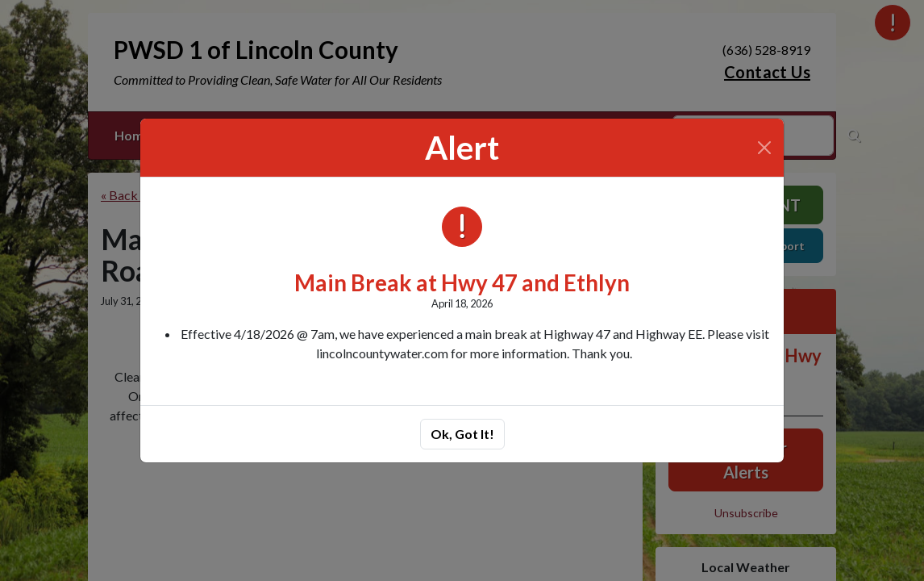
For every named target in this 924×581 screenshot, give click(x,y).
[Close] (764, 148)
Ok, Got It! (462, 434)
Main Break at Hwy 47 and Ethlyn (462, 283)
